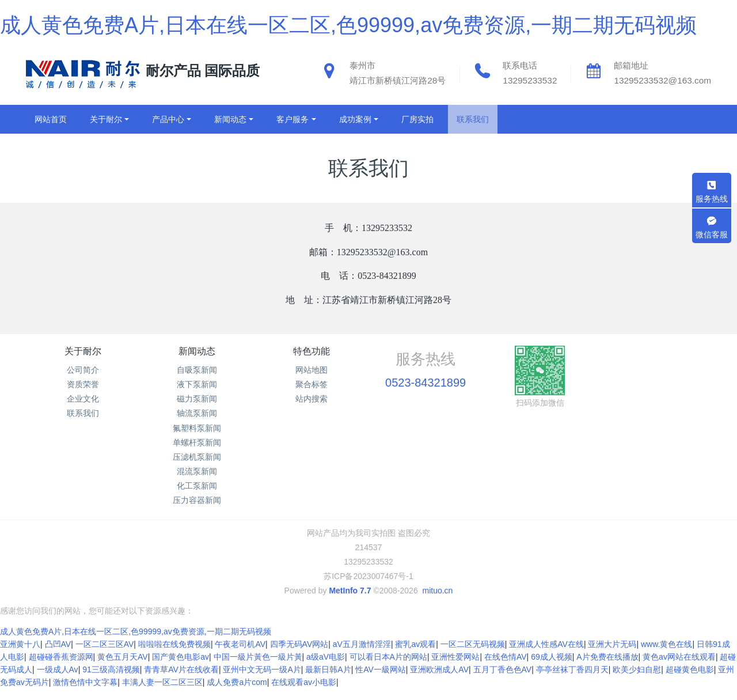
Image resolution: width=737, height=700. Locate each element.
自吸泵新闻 (197, 370)
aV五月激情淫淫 (362, 656)
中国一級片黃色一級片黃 (258, 668)
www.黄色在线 (666, 656)
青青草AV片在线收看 (181, 681)
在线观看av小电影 (304, 694)
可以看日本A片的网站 (388, 668)
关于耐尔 (83, 351)
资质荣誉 (83, 384)
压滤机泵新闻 (197, 457)
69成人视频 (552, 668)
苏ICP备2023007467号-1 (368, 576)
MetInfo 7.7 (350, 591)
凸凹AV (58, 656)
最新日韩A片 (328, 681)
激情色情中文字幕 (85, 694)
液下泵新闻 (197, 384)
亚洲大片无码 (612, 656)
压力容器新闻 (197, 500)
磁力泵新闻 (197, 399)
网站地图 (311, 370)
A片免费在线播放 (607, 668)
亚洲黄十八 (20, 656)
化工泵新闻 (197, 486)
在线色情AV (506, 668)
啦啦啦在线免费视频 (174, 656)
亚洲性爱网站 (455, 668)
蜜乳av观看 (415, 656)
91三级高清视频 (111, 681)
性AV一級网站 (381, 681)
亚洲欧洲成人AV (439, 681)
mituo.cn (437, 591)
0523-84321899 (426, 383)
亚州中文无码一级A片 (262, 681)
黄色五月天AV (123, 668)
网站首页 (51, 119)
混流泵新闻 (197, 471)
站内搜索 (311, 399)
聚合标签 (311, 384)
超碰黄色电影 (690, 681)
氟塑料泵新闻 (197, 428)
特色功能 (311, 351)
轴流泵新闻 (197, 413)
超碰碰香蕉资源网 (61, 668)
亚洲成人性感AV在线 (546, 656)
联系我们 (83, 413)
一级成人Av (58, 681)
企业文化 (83, 399)
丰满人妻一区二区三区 (162, 694)
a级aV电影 (326, 668)
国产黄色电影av (181, 668)
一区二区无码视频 (473, 656)
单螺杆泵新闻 (197, 442)
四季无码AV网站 (299, 656)
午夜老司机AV (240, 656)
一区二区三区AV (105, 656)
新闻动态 (197, 351)
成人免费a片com (237, 694)
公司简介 (83, 370)
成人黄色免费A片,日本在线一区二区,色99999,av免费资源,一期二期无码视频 (348, 25)
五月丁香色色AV (503, 681)
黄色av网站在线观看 (679, 668)
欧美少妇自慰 (637, 681)
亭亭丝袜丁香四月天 (572, 681)
